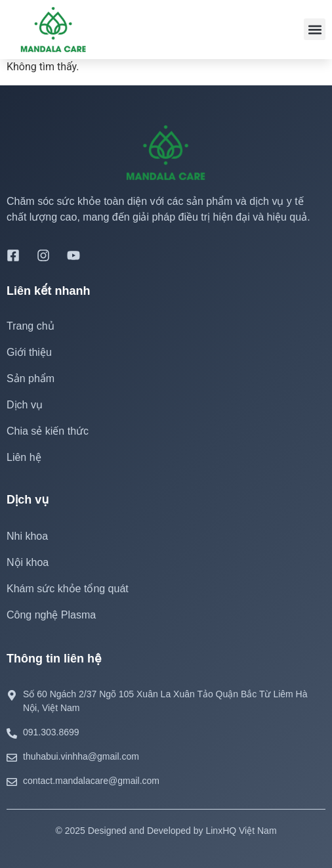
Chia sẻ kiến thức (48, 431)
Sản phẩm (31, 379)
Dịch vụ (28, 405)
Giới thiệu (29, 352)
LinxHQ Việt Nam (241, 831)
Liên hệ (24, 457)
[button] (315, 29)
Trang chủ (31, 326)
